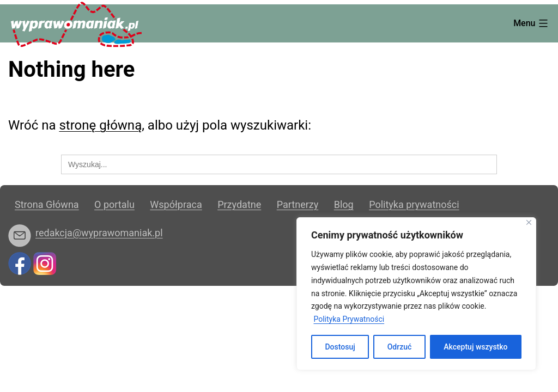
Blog (344, 204)
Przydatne (239, 204)
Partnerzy (298, 204)
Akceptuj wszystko (475, 347)
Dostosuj (340, 347)
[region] (416, 294)
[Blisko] (529, 222)
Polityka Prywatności (349, 319)
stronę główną (100, 125)
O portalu (114, 204)
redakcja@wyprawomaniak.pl (99, 233)
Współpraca (176, 204)
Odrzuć (400, 347)
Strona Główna (47, 204)
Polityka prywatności (414, 204)
